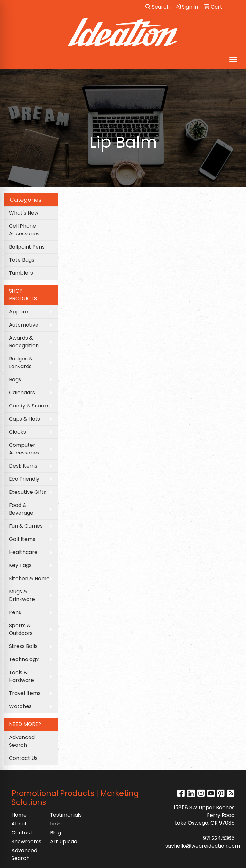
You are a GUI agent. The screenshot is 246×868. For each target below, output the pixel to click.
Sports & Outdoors (21, 629)
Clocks (17, 432)
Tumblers (21, 273)
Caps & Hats (25, 419)
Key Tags (20, 565)
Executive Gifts (28, 492)
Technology (24, 659)
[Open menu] (233, 59)
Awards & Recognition (24, 342)
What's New (24, 213)
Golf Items (22, 539)
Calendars (22, 393)
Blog (55, 833)
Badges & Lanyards (21, 363)
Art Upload (64, 842)
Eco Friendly (24, 479)
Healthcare (23, 552)
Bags (15, 379)
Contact (22, 833)
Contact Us (23, 758)
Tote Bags (22, 260)
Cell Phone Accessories (24, 230)
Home (19, 815)
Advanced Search (22, 741)
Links (56, 824)
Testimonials (65, 815)
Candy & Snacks (29, 406)
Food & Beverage (21, 509)
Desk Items (23, 466)
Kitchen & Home (29, 578)
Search (158, 7)
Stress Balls (23, 646)
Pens (15, 612)
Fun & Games (26, 526)
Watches (20, 706)
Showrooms (26, 842)
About (19, 824)
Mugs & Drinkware (22, 595)
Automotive (24, 325)
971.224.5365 (219, 838)
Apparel (19, 312)
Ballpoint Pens (27, 247)
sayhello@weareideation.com (203, 846)
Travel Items (25, 693)
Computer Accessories (24, 449)
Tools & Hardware (21, 676)
